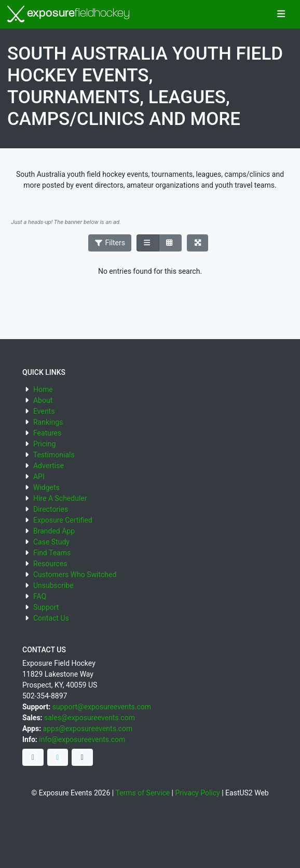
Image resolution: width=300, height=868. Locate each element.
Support (46, 607)
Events (44, 411)
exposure (69, 14)
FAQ (40, 596)
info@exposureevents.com (82, 739)
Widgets (46, 487)
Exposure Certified (63, 520)
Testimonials (54, 455)
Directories (51, 509)
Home (43, 389)
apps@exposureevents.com (88, 729)
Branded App (54, 531)
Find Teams (52, 553)
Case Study (51, 542)
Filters (110, 243)
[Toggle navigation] (281, 15)
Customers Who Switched (75, 575)
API (39, 477)
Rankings (48, 422)
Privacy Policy (198, 793)
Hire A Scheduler (60, 498)
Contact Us (51, 618)
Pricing (44, 444)
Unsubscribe (53, 585)
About (43, 400)
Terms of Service (142, 793)
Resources (50, 564)
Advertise (49, 466)
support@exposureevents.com (102, 707)
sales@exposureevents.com (90, 718)
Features (47, 433)
